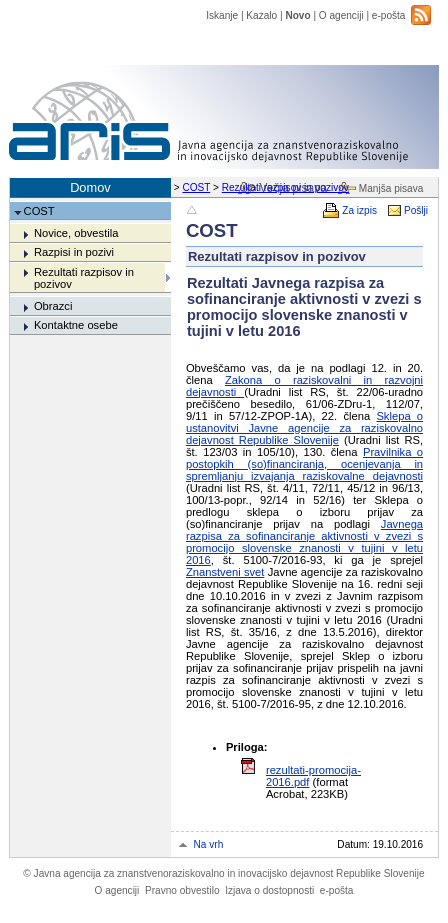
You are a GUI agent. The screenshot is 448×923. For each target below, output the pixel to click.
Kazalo (261, 15)
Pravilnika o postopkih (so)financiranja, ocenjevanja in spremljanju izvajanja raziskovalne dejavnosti (304, 464)
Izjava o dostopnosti (269, 890)
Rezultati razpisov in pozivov (285, 187)
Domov (90, 187)
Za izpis (359, 210)
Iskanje (222, 15)
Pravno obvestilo (182, 890)
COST (196, 187)
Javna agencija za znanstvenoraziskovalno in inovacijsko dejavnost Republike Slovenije (223, 873)
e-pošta (389, 15)
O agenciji (341, 15)
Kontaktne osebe (76, 325)
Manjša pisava (391, 188)
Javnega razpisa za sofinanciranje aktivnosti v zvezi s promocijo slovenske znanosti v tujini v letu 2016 (304, 542)
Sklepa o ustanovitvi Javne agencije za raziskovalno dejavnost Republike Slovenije (304, 428)
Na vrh (209, 844)
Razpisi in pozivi (74, 252)
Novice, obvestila (76, 233)
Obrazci (53, 306)
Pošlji (416, 210)
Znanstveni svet (225, 572)
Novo (297, 15)
